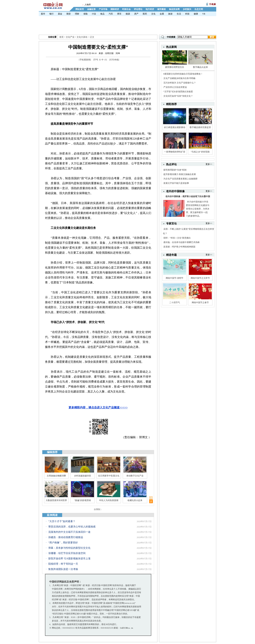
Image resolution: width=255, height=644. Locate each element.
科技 (187, 14)
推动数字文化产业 (135, 476)
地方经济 (150, 9)
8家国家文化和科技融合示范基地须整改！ (183, 74)
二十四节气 (175, 303)
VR (204, 14)
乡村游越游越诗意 (83, 476)
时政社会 (126, 9)
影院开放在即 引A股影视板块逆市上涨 (69, 559)
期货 (69, 14)
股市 (43, 14)
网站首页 (80, 9)
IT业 (94, 14)
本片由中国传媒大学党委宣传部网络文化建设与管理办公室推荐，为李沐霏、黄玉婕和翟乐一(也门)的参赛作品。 (198, 209)
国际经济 (115, 9)
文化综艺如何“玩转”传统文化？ (178, 96)
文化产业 (70, 37)
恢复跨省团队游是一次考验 (63, 569)
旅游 (170, 14)
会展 (162, 14)
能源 (128, 14)
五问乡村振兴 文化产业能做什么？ (180, 83)
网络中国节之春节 (200, 303)
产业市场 (103, 9)
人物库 (88, 5)
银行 (52, 14)
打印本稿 (114, 60)
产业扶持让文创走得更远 (175, 87)
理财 (77, 14)
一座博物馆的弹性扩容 (175, 152)
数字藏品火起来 (200, 67)
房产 (136, 14)
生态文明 (199, 9)
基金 (60, 14)
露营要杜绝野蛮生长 (175, 67)
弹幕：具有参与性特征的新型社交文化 (69, 548)
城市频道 (161, 9)
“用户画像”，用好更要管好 (63, 543)
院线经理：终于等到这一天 (63, 564)
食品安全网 (174, 9)
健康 (196, 14)
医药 (145, 14)
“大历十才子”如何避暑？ (62, 521)
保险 (86, 14)
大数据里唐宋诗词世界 (56, 500)
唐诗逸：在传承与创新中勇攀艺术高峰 (182, 242)
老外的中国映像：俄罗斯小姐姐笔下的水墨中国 (188, 196)
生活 (179, 14)
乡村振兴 (187, 9)
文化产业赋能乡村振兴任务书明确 (179, 78)
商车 (119, 14)
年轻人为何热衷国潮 (109, 500)
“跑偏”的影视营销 (83, 500)
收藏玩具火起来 (135, 500)
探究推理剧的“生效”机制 (175, 170)
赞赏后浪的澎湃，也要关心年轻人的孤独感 (72, 527)
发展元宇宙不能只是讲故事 (176, 183)
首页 (61, 37)
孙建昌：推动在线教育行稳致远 (66, 537)
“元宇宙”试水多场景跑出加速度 (178, 92)
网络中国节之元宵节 (200, 278)
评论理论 (138, 9)
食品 (102, 14)
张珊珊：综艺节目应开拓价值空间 (67, 553)
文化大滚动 (82, 37)
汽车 (111, 14)
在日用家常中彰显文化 (109, 476)
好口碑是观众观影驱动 (175, 127)
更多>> (209, 164)
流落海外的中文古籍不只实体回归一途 (69, 532)
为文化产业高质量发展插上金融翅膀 (180, 179)
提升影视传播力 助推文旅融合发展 (180, 174)
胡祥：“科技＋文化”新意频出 (177, 238)
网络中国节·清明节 (175, 278)
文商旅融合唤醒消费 (56, 476)
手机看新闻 (85, 60)
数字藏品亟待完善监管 (200, 127)
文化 (153, 14)
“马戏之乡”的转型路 (200, 152)
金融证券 (91, 9)
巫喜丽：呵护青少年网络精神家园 (179, 247)
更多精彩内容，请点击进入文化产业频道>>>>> (98, 407)
